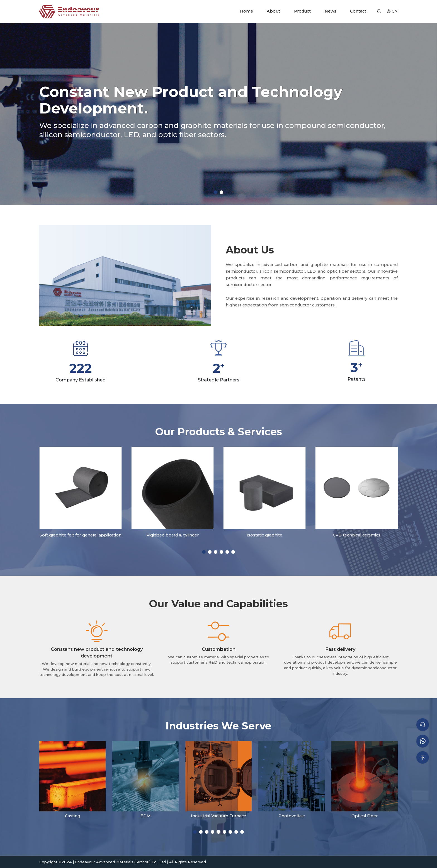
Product (302, 11)
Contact (358, 11)
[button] (216, 192)
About (273, 11)
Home (247, 11)
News (331, 11)
